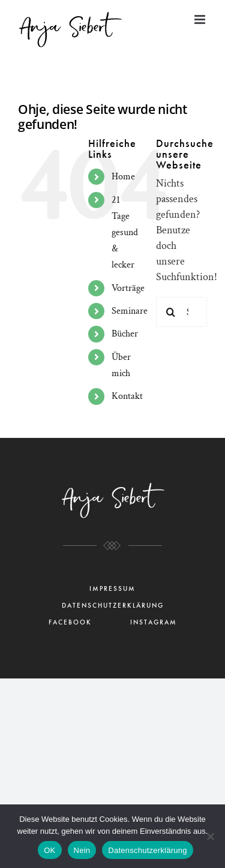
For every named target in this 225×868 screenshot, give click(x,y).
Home (123, 177)
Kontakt (127, 396)
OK (49, 850)
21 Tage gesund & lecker (125, 233)
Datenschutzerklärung (147, 850)
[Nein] (210, 836)
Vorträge (128, 288)
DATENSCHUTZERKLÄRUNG (113, 606)
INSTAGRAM (154, 622)
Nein (82, 850)
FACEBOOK (70, 622)
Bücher (125, 334)
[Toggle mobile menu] (201, 19)
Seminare (130, 311)
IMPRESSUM (112, 589)
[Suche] (171, 312)
